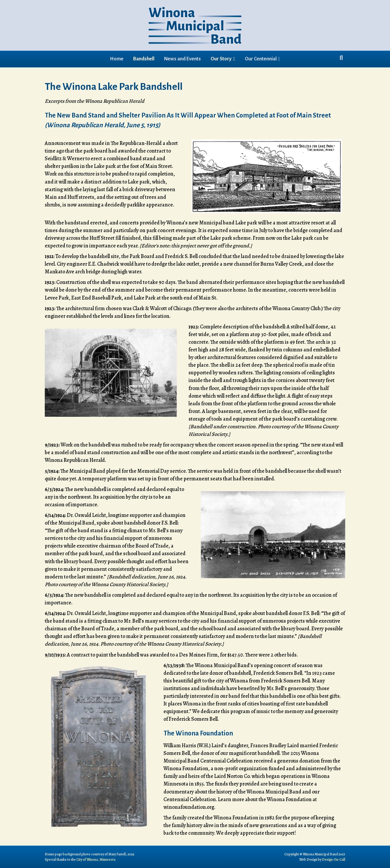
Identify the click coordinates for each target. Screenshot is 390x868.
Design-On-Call (334, 859)
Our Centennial (261, 59)
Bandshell (144, 59)
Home (117, 59)
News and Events (182, 59)
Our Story (221, 59)
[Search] (341, 58)
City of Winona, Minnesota (96, 859)
